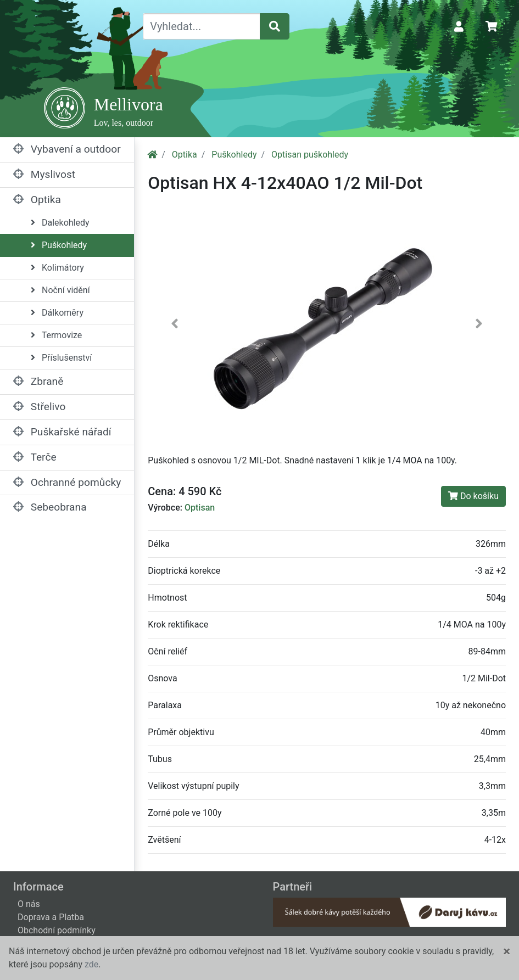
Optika (37, 200)
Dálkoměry (57, 313)
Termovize (56, 335)
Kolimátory (57, 268)
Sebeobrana (50, 507)
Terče (35, 457)
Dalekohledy (60, 223)
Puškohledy (59, 245)
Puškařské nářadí (62, 432)
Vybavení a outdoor (67, 149)
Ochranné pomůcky (67, 482)
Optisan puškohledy (310, 155)
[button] (175, 326)
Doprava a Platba (51, 917)
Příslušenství (61, 358)
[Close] (507, 951)
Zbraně (38, 381)
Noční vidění (60, 290)
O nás (29, 904)
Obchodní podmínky (57, 930)
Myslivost (44, 174)
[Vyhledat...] (202, 26)
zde (91, 964)
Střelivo (39, 407)
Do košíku (473, 496)
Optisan (200, 508)
